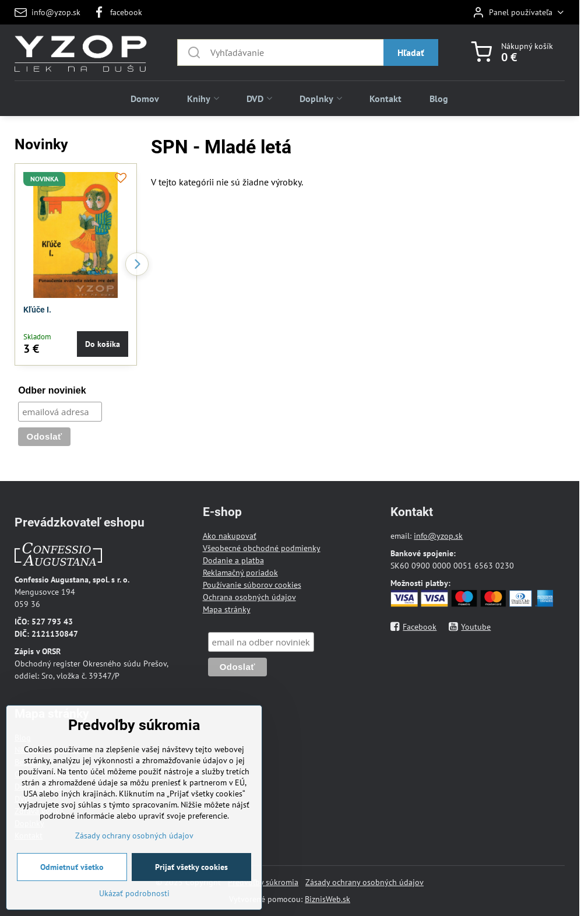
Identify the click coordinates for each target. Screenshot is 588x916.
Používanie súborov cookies (252, 585)
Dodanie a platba (233, 560)
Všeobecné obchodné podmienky (262, 548)
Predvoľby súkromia (263, 882)
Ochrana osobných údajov (249, 597)
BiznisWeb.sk (328, 899)
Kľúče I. (37, 310)
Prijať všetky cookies (191, 883)
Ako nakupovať (230, 536)
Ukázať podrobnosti (134, 909)
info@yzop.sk (438, 536)
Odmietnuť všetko (72, 883)
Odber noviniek (52, 390)
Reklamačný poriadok (240, 573)
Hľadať (411, 52)
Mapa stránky (227, 609)
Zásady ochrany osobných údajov (365, 882)
